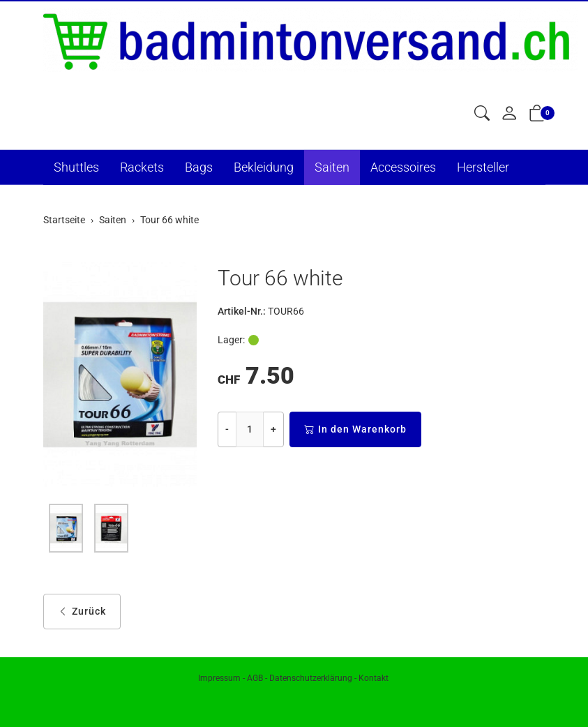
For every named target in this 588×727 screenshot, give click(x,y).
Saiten (332, 167)
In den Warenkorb (355, 429)
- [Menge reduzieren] (227, 429)
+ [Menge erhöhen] (273, 429)
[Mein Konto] (509, 114)
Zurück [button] (82, 612)
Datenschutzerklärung (311, 678)
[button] (482, 114)
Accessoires (403, 167)
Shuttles (76, 167)
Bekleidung (264, 167)
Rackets (142, 167)
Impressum (219, 678)
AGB (255, 678)
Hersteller (483, 167)
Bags (199, 167)
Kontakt (374, 678)
